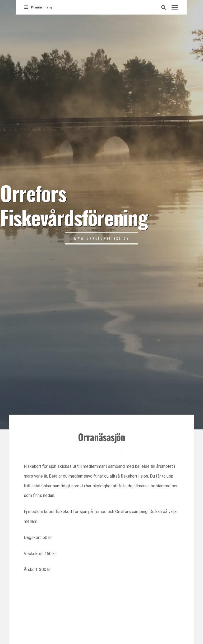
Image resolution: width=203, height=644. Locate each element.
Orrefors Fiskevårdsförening (74, 205)
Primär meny (38, 7)
